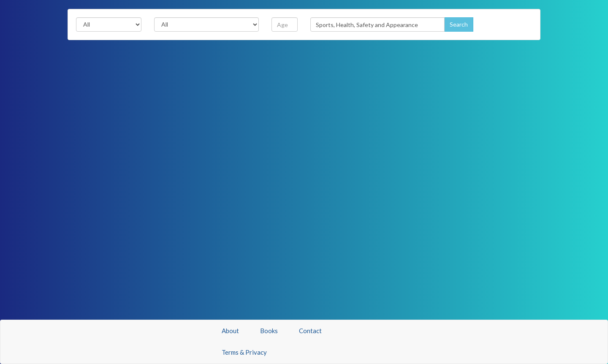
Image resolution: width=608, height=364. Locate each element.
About (230, 331)
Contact (310, 331)
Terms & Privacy (244, 352)
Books (269, 331)
